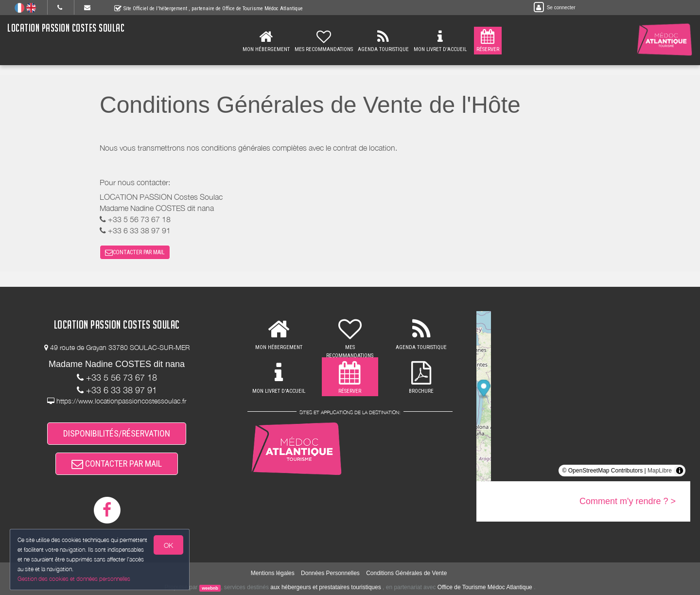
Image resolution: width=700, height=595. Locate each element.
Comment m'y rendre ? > (628, 501)
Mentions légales (273, 573)
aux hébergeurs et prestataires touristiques (325, 587)
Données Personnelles (330, 573)
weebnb (210, 588)
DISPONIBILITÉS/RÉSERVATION (117, 433)
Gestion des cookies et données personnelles (74, 579)
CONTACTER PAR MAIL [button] (135, 252)
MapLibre (660, 471)
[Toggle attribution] (680, 471)
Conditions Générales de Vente (406, 573)
